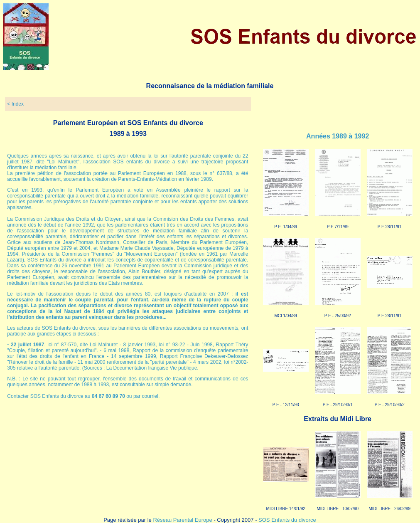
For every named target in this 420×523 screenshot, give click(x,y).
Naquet (73, 311)
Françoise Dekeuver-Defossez (214, 356)
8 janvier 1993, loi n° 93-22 (155, 345)
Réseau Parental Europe (182, 520)
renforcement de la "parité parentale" (148, 362)
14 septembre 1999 (134, 356)
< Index (15, 104)
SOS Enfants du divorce (287, 520)
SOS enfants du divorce (141, 162)
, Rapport (168, 356)
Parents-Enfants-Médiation (147, 179)
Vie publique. (184, 368)
